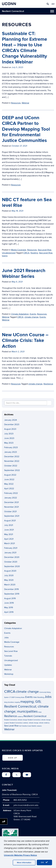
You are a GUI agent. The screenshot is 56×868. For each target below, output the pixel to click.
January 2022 (11, 498)
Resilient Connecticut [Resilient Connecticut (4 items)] (35, 716)
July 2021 (9, 525)
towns (5, 256)
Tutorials (8, 656)
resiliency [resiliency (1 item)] (20, 717)
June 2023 (9, 438)
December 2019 (11, 589)
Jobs (6, 638)
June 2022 (9, 479)
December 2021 (11, 502)
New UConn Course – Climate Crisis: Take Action (25, 340)
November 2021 (11, 507)
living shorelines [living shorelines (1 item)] (9, 702)
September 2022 (12, 470)
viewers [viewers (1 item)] (39, 726)
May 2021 (9, 534)
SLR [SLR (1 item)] (20, 726)
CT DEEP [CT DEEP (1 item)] (12, 697)
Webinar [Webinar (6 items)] (9, 729)
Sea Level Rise (45, 250)
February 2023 (11, 447)
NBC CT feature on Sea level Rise (27, 203)
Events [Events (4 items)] (29, 697)
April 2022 (9, 489)
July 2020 (9, 575)
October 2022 (11, 466)
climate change (31, 317)
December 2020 (12, 557)
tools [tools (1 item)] (30, 726)
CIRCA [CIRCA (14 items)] (10, 692)
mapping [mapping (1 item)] (17, 702)
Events (33, 314)
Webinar (25, 103)
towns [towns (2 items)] (34, 726)
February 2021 (11, 548)
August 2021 (10, 521)
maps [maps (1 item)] (40, 712)
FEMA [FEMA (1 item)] (35, 697)
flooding (34, 253)
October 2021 (10, 512)
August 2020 (10, 571)
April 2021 (9, 539)
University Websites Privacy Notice (20, 855)
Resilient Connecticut (13, 11)
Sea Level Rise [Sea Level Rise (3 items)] (11, 726)
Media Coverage (19, 250)
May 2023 (9, 443)
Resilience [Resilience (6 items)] (11, 716)
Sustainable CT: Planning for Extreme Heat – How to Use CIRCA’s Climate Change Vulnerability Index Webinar (25, 48)
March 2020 (10, 585)
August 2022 (10, 475)
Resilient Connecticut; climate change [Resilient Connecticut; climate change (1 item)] (16, 720)
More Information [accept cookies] (24, 863)
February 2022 (11, 493)
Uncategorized (9, 253)
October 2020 (11, 562)
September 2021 (12, 516)
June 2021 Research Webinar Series (24, 273)
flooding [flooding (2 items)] (41, 697)
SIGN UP (13, 758)
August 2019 (10, 598)
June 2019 (9, 603)
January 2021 (10, 553)
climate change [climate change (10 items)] (27, 692)
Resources (16, 103)
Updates (8, 665)
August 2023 (10, 429)
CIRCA (26, 253)
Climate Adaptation (20, 314)
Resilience (48, 384)
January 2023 (11, 452)
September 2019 (12, 594)
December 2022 (12, 457)
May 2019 (9, 608)
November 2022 (12, 461)
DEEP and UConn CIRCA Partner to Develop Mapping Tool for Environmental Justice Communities (26, 129)
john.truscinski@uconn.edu (26, 805)
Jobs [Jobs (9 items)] (48, 697)
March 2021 (9, 543)
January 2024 (11, 420)
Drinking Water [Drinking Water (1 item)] (20, 697)
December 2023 (12, 424)
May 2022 (9, 484)
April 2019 (9, 612)
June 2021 (9, 530)
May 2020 (9, 580)
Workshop (9, 674)
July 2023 (9, 434)
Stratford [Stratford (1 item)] (25, 726)
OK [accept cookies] (44, 862)
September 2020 (12, 566)
